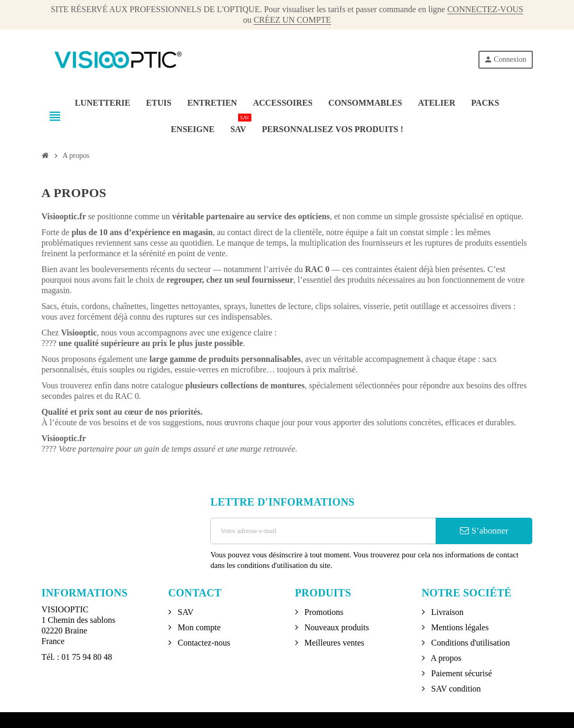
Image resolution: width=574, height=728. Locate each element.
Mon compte (198, 627)
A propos (445, 658)
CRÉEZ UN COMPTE (292, 20)
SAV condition (455, 689)
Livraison (446, 612)
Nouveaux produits (336, 627)
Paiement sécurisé (461, 673)
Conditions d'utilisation (470, 643)
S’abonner (484, 531)
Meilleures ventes (333, 643)
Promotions (323, 612)
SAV (185, 612)
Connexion (505, 59)
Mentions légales (459, 627)
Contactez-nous (203, 643)
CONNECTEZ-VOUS (485, 9)
